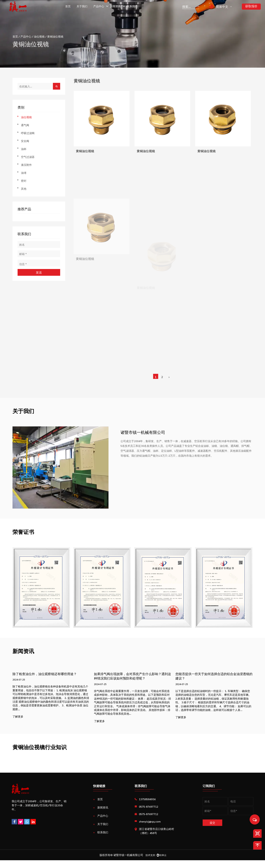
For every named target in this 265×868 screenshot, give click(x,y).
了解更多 (18, 717)
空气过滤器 (28, 157)
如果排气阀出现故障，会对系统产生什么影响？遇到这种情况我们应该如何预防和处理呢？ (129, 679)
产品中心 (99, 6)
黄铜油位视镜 (85, 152)
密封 (24, 181)
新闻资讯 (115, 6)
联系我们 (132, 6)
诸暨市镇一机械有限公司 (125, 862)
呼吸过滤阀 (28, 133)
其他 (24, 189)
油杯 (24, 149)
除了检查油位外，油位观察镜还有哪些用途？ (50, 674)
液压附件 (26, 165)
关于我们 (82, 6)
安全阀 (25, 141)
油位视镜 (39, 36)
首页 (68, 6)
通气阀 (25, 125)
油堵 (24, 173)
